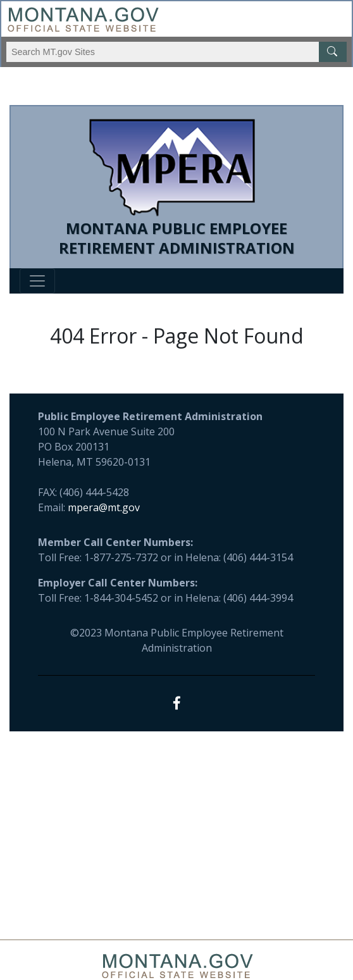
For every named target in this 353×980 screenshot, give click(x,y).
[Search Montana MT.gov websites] (176, 52)
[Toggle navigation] (37, 281)
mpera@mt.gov (104, 507)
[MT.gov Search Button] (333, 52)
